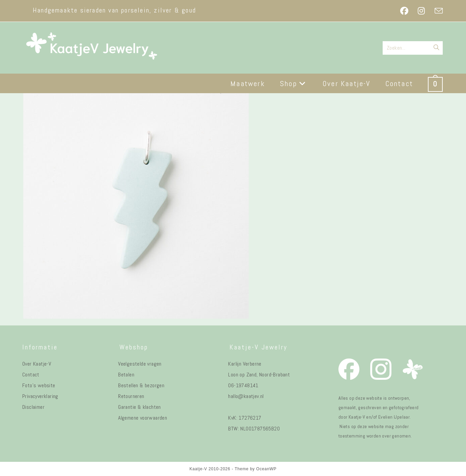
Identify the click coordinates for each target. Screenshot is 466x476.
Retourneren (131, 396)
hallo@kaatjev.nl (246, 396)
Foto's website (39, 385)
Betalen (126, 375)
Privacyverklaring (40, 396)
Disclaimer (33, 407)
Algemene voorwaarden (143, 418)
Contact (31, 375)
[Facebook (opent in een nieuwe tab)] (404, 11)
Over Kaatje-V (37, 364)
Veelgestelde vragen (140, 364)
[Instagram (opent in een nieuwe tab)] (421, 11)
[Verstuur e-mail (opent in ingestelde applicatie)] (436, 11)
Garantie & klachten (140, 407)
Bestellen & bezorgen (141, 385)
